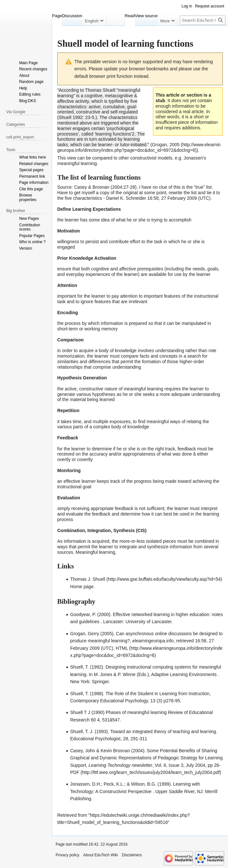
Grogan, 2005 (166, 145)
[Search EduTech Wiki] (203, 20)
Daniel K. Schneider (126, 198)
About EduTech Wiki (100, 855)
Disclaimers (132, 855)
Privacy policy (67, 855)
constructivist (143, 158)
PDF (75, 772)
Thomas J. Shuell (88, 579)
